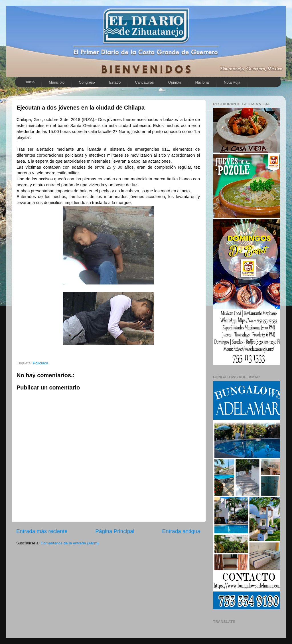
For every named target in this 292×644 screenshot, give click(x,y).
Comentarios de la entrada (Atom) (70, 543)
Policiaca (40, 363)
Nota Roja (232, 82)
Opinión (175, 82)
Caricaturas (144, 82)
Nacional (202, 82)
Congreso (87, 82)
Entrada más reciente (42, 531)
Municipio (57, 82)
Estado (115, 82)
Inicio (30, 82)
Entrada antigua (181, 531)
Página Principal (115, 531)
